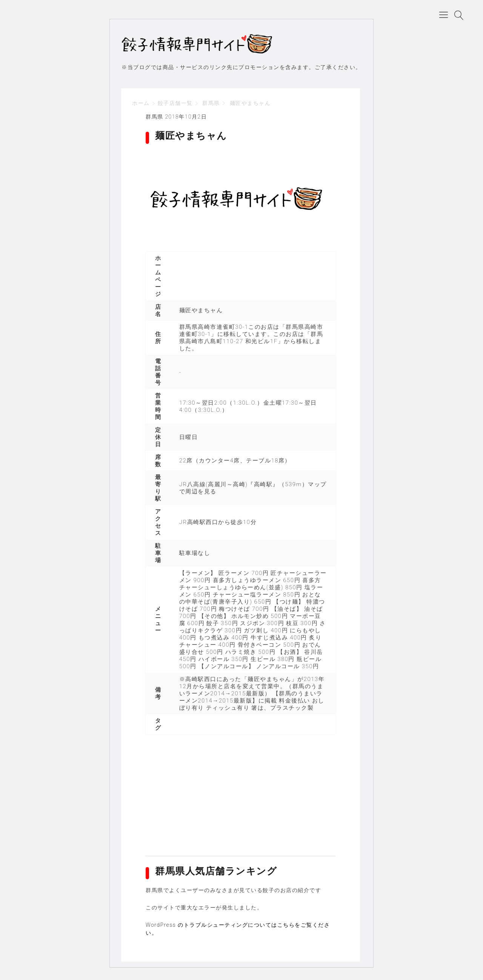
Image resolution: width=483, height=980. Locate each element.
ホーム (141, 104)
